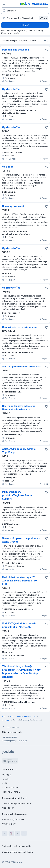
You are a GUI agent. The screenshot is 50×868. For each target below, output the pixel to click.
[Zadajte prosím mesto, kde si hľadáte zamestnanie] (25, 18)
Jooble (19, 862)
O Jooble (6, 775)
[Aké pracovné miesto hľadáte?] (25, 11)
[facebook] (5, 833)
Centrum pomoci (10, 788)
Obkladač (8, 167)
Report (43, 81)
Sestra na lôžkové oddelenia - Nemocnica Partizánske (20, 408)
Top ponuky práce (10, 737)
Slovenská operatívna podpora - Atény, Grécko (21, 540)
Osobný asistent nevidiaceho (19, 327)
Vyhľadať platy (9, 824)
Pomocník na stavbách (16, 50)
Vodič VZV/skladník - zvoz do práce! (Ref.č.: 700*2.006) (19, 625)
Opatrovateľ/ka (11, 89)
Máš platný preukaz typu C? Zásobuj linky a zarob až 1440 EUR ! (19, 581)
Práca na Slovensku (11, 792)
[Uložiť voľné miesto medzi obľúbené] (47, 50)
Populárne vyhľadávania (13, 819)
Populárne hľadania (13, 727)
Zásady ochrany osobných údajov (18, 852)
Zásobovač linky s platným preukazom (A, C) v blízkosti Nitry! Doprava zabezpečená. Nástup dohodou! (22, 672)
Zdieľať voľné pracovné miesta (16, 803)
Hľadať (25, 25)
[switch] (46, 41)
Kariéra (5, 783)
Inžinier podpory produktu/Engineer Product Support (18, 495)
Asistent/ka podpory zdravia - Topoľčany (20, 451)
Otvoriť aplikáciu (41, 4)
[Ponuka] (4, 4)
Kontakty (6, 779)
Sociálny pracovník (13, 206)
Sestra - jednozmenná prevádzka (22, 367)
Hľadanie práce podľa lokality (14, 741)
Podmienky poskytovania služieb (17, 846)
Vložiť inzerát (8, 808)
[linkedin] (24, 833)
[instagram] (11, 833)
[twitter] (18, 833)
